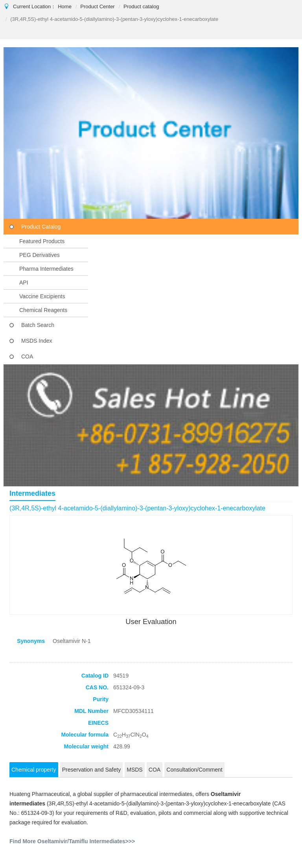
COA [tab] (155, 770)
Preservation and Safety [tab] (91, 770)
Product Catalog (41, 227)
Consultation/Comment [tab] (194, 770)
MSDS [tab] (134, 770)
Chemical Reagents (43, 310)
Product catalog (141, 6)
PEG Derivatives (40, 255)
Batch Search (38, 325)
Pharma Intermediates (46, 269)
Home (65, 6)
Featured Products (42, 241)
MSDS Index (37, 341)
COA (27, 356)
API (24, 283)
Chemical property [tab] (34, 770)
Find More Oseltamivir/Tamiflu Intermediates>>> (72, 841)
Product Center (97, 6)
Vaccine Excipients (42, 296)
